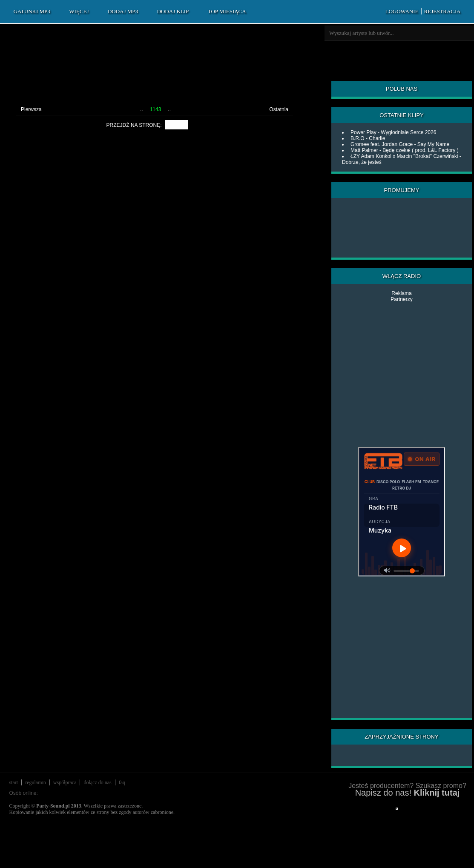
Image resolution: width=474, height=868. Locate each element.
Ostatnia (279, 109)
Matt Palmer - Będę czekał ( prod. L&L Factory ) (405, 150)
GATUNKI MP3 (32, 11)
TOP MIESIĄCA (227, 11)
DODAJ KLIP (173, 11)
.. (142, 109)
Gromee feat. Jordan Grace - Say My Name (400, 144)
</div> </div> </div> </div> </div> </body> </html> (397, 809)
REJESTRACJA (442, 11)
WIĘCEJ (79, 11)
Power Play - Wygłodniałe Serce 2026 (393, 132)
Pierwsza (31, 109)
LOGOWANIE (402, 11)
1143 (156, 109)
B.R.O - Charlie (368, 138)
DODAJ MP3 (123, 11)
